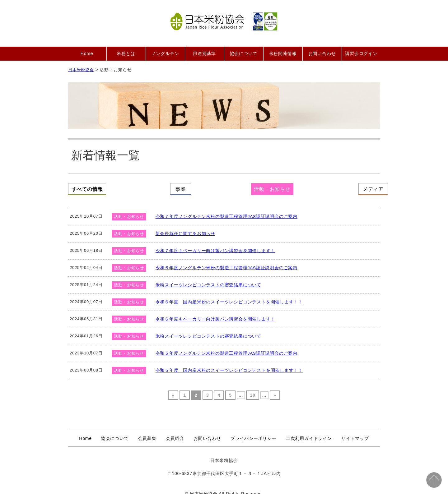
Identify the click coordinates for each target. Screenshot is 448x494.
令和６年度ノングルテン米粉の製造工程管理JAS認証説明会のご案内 (222, 261)
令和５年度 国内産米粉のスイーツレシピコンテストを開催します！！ (224, 364)
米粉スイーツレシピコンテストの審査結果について (205, 278)
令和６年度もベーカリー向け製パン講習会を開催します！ (211, 313)
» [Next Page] (275, 389)
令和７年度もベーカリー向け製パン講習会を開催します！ (211, 244)
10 (252, 389)
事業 (183, 188)
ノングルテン (165, 53)
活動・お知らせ (266, 188)
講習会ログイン (361, 53)
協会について (244, 53)
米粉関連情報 (283, 53)
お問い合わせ (322, 53)
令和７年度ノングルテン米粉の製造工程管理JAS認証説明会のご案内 (222, 210)
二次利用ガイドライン (309, 432)
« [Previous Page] (173, 389)
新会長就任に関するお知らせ (183, 227)
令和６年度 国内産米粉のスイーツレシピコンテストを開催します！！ (224, 295)
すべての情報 (99, 188)
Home (87, 53)
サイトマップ (355, 432)
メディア (349, 188)
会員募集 (147, 432)
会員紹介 (175, 432)
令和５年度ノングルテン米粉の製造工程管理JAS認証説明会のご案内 (222, 347)
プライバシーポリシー (254, 432)
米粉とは (126, 53)
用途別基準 (204, 53)
